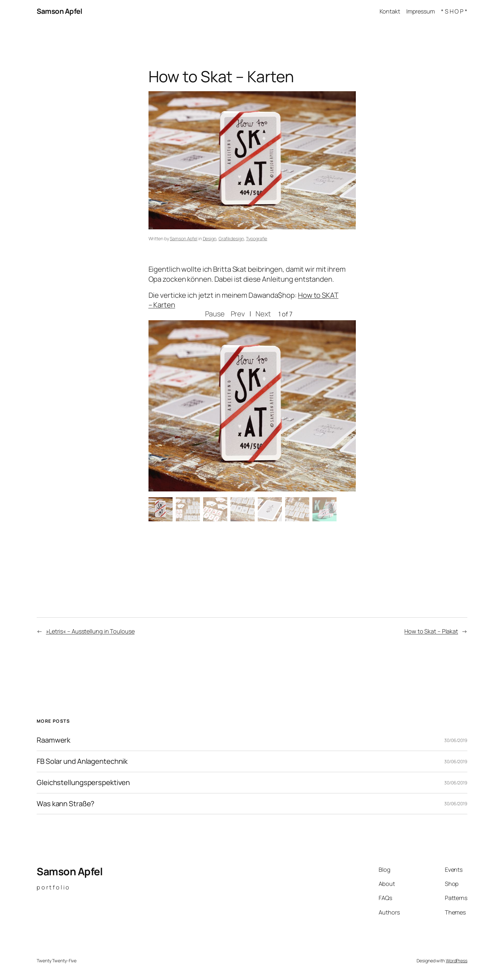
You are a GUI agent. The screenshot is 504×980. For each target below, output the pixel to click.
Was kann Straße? (66, 804)
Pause (215, 314)
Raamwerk (54, 740)
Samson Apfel (59, 11)
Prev (238, 314)
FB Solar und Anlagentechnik (82, 761)
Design (210, 238)
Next (263, 314)
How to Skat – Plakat (431, 631)
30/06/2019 (456, 740)
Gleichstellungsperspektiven (83, 783)
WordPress (457, 961)
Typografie (256, 238)
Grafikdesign (231, 238)
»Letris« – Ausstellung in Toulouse (90, 631)
